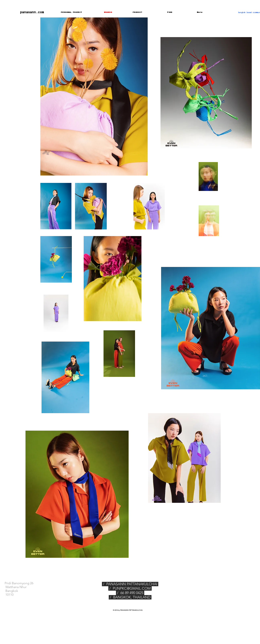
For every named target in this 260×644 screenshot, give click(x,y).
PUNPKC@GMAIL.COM (132, 588)
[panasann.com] (30, 12)
